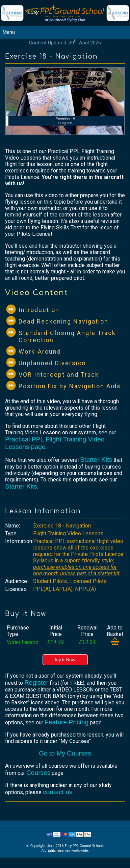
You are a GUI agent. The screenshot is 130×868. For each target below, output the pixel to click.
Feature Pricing (67, 722)
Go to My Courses (65, 753)
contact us (58, 792)
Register (36, 683)
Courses (38, 773)
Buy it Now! (65, 660)
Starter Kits (96, 460)
